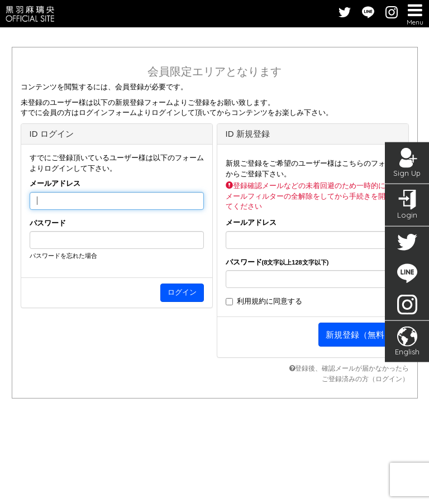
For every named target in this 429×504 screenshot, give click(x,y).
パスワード (48, 223)
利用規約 (251, 301)
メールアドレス (55, 183)
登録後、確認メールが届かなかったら (349, 368)
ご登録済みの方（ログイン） (365, 379)
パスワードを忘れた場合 (63, 256)
